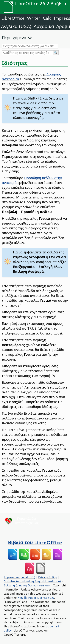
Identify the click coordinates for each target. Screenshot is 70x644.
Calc (47, 18)
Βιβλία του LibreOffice (35, 542)
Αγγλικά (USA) (16, 26)
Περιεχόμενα (14, 38)
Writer (33, 18)
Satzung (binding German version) (27, 585)
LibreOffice (13, 18)
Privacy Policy (47, 577)
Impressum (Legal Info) (20, 577)
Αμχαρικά (44, 26)
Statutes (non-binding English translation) (32, 581)
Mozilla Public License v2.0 (36, 598)
